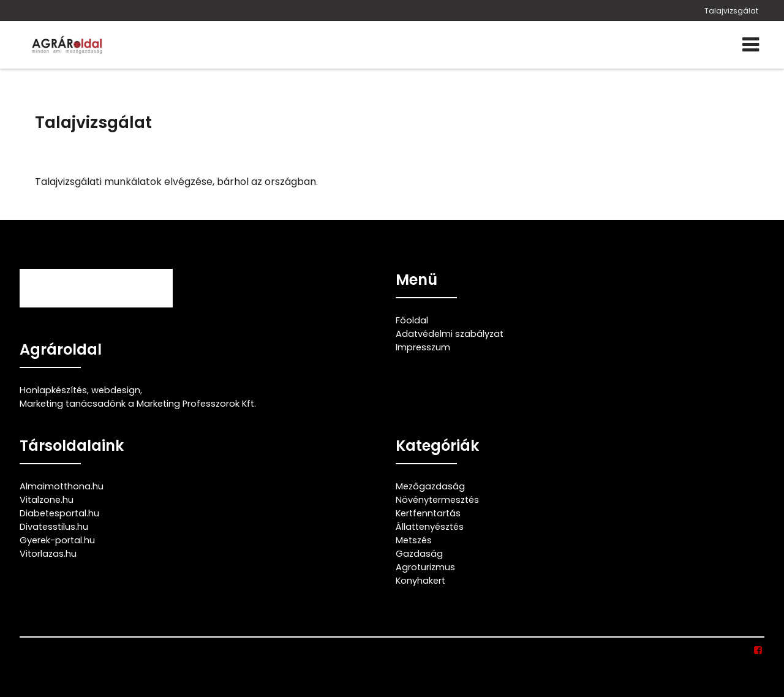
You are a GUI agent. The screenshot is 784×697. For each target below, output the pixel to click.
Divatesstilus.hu (54, 527)
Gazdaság (419, 554)
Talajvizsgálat (731, 11)
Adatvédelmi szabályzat (450, 334)
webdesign (116, 390)
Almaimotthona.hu (62, 486)
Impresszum (423, 347)
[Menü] (751, 45)
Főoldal (412, 320)
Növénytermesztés (437, 500)
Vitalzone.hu (47, 500)
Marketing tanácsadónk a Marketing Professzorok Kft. (138, 404)
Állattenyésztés (430, 527)
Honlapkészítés (53, 390)
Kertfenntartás (428, 513)
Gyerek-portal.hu (57, 540)
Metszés (414, 540)
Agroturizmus (425, 567)
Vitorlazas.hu (48, 554)
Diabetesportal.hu (59, 513)
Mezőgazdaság (430, 486)
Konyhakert (420, 581)
